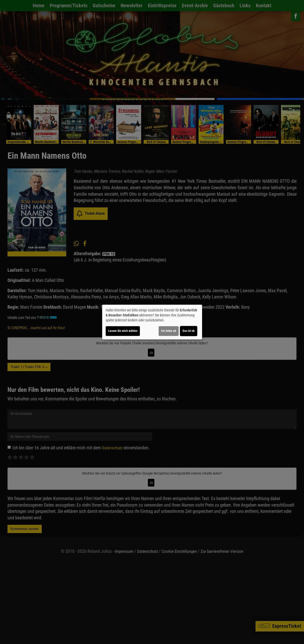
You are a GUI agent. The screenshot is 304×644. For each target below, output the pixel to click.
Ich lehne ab (169, 331)
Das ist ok (189, 331)
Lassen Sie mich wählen (123, 331)
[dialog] (152, 322)
